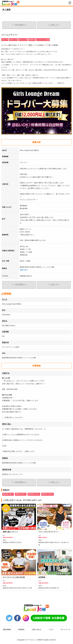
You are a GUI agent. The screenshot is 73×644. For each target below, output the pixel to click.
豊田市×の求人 (47, 494)
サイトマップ (65, 632)
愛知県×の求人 (34, 494)
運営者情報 (7, 632)
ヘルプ (51, 632)
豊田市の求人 (21, 494)
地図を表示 (24, 270)
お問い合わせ (36, 632)
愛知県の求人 (8, 494)
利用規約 (21, 632)
